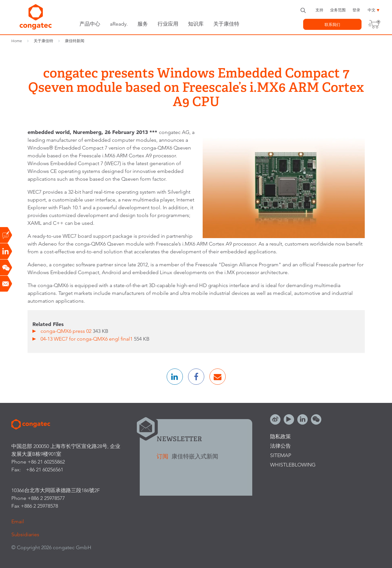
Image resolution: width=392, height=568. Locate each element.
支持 (319, 10)
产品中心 (90, 24)
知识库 (196, 24)
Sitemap (281, 455)
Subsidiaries (25, 534)
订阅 (163, 456)
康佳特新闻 (75, 41)
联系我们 (332, 24)
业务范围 (338, 10)
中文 (372, 10)
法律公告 (280, 446)
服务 (143, 24)
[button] (175, 377)
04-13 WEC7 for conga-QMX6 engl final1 (87, 339)
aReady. (119, 24)
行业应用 (168, 24)
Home (17, 41)
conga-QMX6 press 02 (67, 331)
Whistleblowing (293, 465)
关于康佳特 (226, 24)
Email (18, 521)
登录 (356, 10)
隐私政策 (280, 436)
